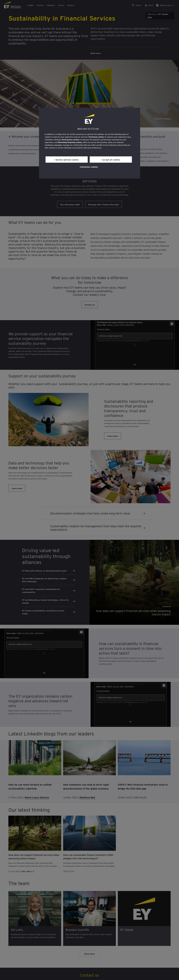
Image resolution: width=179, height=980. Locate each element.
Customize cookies (89, 167)
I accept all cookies (111, 160)
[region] (90, 143)
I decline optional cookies (67, 160)
